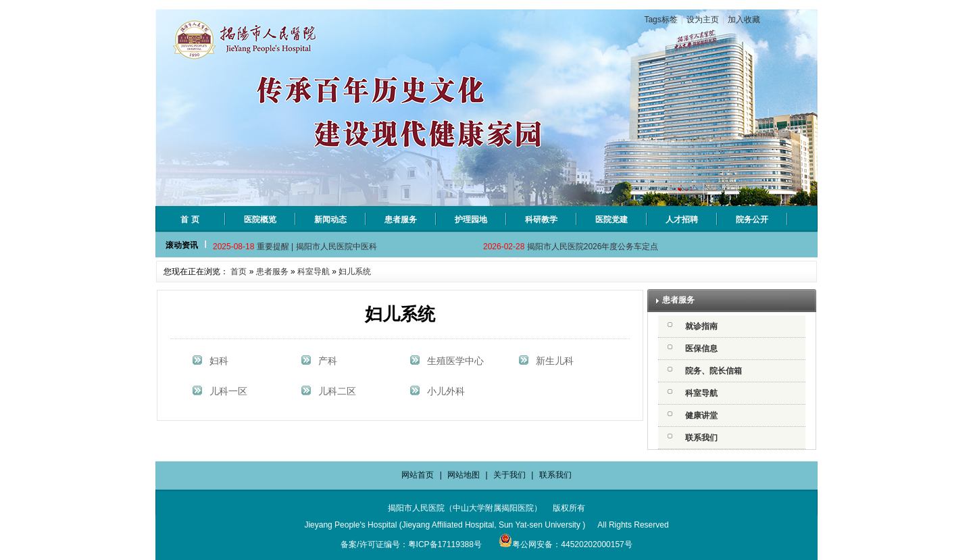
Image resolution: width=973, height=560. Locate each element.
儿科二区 (337, 391)
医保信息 (701, 349)
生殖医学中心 (455, 361)
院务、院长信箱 (714, 371)
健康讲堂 (701, 415)
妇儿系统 (355, 272)
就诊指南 (701, 326)
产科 (328, 361)
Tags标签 (660, 20)
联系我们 (701, 438)
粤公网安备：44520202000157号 (565, 544)
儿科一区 (228, 391)
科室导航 (314, 272)
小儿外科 (446, 391)
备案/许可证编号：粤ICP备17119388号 (411, 544)
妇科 (219, 361)
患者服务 (272, 272)
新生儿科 (555, 361)
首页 (239, 272)
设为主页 (703, 20)
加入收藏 (744, 20)
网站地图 (464, 475)
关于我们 (509, 475)
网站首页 (418, 475)
